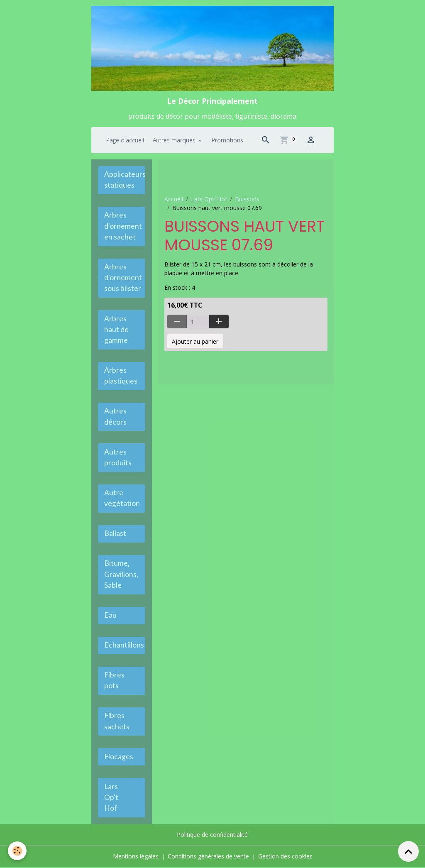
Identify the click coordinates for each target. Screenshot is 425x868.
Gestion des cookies (285, 857)
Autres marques (175, 140)
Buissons (247, 199)
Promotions (227, 140)
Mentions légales (136, 857)
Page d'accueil (125, 140)
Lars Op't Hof (209, 199)
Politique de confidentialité (212, 836)
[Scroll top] (408, 851)
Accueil (174, 199)
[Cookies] (18, 851)
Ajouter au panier (195, 341)
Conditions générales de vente (208, 857)
